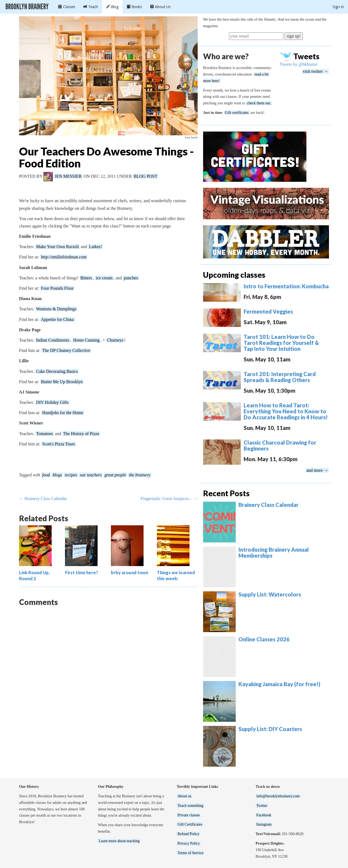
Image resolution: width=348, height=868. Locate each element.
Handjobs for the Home (63, 413)
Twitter (262, 806)
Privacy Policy (189, 843)
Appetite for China (58, 319)
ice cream (104, 278)
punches (131, 278)
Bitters (86, 278)
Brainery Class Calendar (268, 505)
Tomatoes (45, 434)
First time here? (82, 572)
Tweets (306, 56)
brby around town (130, 572)
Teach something (190, 806)
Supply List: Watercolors (270, 594)
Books (134, 7)
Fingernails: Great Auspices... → (169, 499)
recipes (71, 475)
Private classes (189, 815)
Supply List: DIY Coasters (270, 729)
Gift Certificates (190, 824)
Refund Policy (189, 834)
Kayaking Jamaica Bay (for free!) (279, 684)
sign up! (294, 36)
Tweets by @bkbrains (299, 64)
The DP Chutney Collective (66, 350)
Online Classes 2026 (264, 639)
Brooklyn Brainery (27, 7)
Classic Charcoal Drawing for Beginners (280, 445)
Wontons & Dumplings (56, 309)
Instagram (264, 824)
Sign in (338, 7)
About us (184, 796)
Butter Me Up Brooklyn (62, 382)
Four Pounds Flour (57, 288)
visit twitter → (316, 71)
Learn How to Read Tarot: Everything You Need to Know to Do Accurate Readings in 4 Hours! (286, 411)
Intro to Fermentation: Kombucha (286, 286)
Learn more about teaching (119, 841)
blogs (58, 475)
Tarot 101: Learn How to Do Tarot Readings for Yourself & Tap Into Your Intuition (281, 343)
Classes (67, 7)
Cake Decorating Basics (57, 371)
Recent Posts (226, 493)
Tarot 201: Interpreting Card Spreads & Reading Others (280, 377)
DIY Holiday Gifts (52, 402)
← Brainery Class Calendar (43, 499)
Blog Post (146, 176)
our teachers (91, 475)
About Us (160, 7)
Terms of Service (190, 853)
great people (115, 475)
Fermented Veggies (268, 311)
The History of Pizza (81, 434)
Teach (91, 7)
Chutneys (115, 340)
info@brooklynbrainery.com (278, 796)
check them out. (259, 103)
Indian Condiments (53, 340)
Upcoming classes (234, 275)
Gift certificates (237, 113)
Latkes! (95, 247)
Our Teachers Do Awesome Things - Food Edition (106, 157)
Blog (112, 7)
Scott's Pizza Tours (59, 444)
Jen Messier (68, 176)
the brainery (140, 475)
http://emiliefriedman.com (64, 257)
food (46, 475)
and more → (317, 470)
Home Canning (86, 340)
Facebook (264, 815)
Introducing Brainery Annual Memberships (274, 552)
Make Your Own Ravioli (58, 247)
